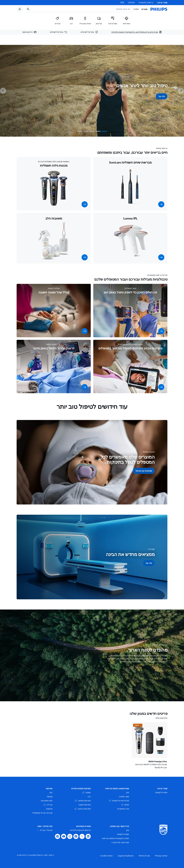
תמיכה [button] (136, 9)
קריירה (48, 805)
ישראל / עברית (45, 830)
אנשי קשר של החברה (120, 843)
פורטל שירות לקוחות (119, 801)
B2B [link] (122, 3)
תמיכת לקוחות (161, 793)
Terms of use (144, 856)
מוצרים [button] (144, 9)
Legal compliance (126, 856)
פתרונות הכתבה (83, 809)
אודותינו (131, 3)
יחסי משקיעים (47, 801)
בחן (128, 793)
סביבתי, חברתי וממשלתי (42, 813)
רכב (89, 797)
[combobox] (85, 9)
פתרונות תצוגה (85, 805)
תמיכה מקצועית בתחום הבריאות (116, 838)
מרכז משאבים (123, 809)
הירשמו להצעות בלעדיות (80, 830)
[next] (181, 91)
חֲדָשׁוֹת (50, 797)
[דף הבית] (159, 9)
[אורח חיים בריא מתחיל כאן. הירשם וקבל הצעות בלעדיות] (137, 32)
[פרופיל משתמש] (20, 9)
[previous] (3, 91)
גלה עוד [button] (162, 96)
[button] (161, 204)
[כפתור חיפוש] (28, 9)
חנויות (125, 805)
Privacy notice (161, 856)
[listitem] (126, 21)
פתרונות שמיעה (83, 801)
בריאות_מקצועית (146, 3)
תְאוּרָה (87, 793)
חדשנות (49, 809)
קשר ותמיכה (124, 797)
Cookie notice (106, 856)
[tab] (104, 131)
